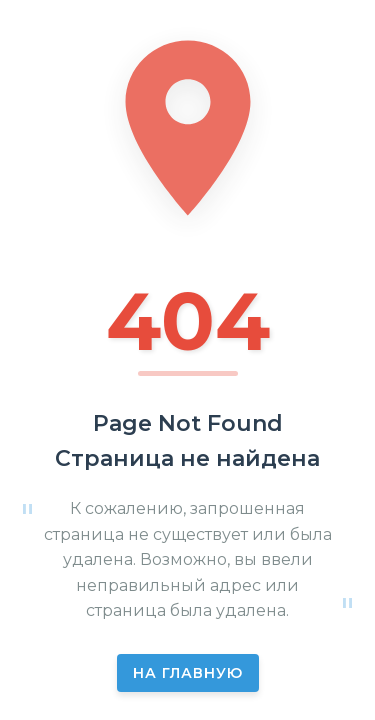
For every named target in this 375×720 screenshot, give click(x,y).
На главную (188, 673)
